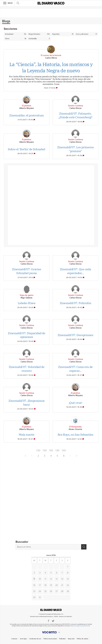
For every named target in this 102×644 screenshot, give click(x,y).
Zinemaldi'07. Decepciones (76, 335)
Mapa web (71, 639)
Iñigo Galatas (27, 298)
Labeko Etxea (27, 303)
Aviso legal (23, 639)
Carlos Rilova (51, 58)
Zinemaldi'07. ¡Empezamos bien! (26, 403)
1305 (57, 451)
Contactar (14, 639)
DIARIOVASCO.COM (51, 610)
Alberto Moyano (27, 108)
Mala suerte (26, 434)
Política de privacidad (50, 639)
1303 (45, 451)
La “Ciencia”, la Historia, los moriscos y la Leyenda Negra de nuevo (51, 67)
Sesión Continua (76, 106)
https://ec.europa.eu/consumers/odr (80, 626)
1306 (64, 451)
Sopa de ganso (27, 295)
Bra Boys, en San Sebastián (76, 434)
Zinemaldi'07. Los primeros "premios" (76, 149)
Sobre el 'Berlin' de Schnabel (26, 149)
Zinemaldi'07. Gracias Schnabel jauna (27, 271)
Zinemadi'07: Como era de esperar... (75, 369)
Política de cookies (82, 639)
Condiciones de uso (35, 639)
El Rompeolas (76, 427)
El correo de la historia (51, 55)
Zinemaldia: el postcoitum (27, 115)
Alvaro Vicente (75, 429)
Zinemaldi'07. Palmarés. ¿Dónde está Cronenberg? (76, 115)
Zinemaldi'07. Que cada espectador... (75, 271)
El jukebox (27, 106)
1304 (51, 451)
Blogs (6, 21)
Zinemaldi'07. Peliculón (76, 303)
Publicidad (62, 639)
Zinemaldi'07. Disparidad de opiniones (26, 335)
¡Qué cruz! (76, 403)
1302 (38, 451)
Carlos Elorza (75, 108)
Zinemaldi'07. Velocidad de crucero (27, 369)
